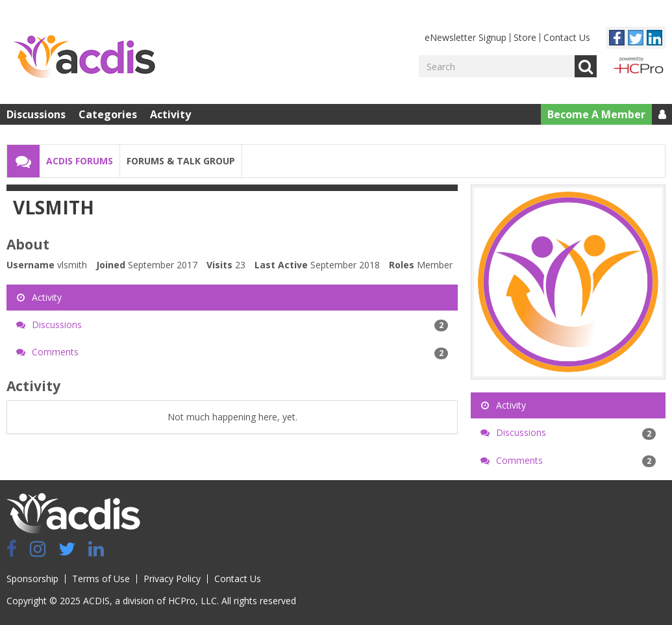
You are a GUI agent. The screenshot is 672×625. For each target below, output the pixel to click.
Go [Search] (586, 66)
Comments (232, 352)
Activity (170, 114)
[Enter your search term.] (497, 66)
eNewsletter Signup (466, 37)
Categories (108, 114)
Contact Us (567, 37)
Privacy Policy (172, 579)
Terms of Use (101, 579)
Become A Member (596, 114)
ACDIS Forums (80, 161)
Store (525, 37)
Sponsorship (32, 579)
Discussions (36, 114)
